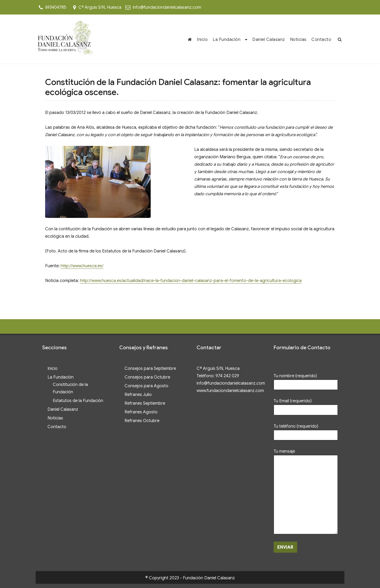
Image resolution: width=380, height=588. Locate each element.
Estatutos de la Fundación (78, 401)
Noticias (298, 40)
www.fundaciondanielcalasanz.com (230, 391)
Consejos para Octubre (147, 377)
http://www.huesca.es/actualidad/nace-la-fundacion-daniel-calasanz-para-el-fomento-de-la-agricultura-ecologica (191, 281)
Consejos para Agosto (146, 386)
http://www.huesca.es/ (82, 266)
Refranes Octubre (142, 421)
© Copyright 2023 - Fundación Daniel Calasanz (190, 578)
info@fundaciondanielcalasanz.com (167, 7)
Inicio (202, 40)
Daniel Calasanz (269, 40)
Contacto (321, 40)
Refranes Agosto (141, 412)
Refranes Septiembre (145, 403)
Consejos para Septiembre (150, 369)
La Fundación (227, 40)
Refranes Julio (138, 395)
